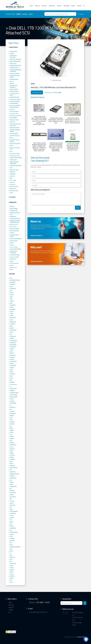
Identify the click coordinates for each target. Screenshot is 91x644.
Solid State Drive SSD (15, 136)
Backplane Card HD (14, 120)
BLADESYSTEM (13, 486)
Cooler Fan (12, 109)
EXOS (11, 441)
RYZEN (11, 313)
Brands (73, 6)
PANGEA (12, 430)
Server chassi (13, 227)
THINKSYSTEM (13, 389)
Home (31, 6)
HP (10, 553)
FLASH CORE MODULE (15, 101)
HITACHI (12, 572)
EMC (11, 561)
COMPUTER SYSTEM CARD (16, 158)
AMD (11, 291)
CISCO (11, 559)
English (19, 14)
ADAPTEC (12, 339)
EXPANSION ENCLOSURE (15, 66)
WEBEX (11, 370)
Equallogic (12, 401)
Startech (12, 295)
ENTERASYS (13, 407)
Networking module (14, 231)
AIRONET (12, 328)
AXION (11, 451)
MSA (11, 470)
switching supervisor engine (15, 94)
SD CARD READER (14, 104)
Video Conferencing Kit (15, 99)
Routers (12, 261)
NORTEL (12, 399)
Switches (12, 245)
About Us (37, 6)
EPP (11, 489)
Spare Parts (52, 6)
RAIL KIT (12, 146)
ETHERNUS (12, 466)
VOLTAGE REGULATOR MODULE (15, 76)
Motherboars (13, 189)
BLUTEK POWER (13, 395)
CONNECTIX (12, 459)
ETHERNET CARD (14, 211)
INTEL (11, 580)
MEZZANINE (13, 309)
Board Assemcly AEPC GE (16, 116)
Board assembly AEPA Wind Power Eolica (15, 106)
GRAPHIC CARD (13, 160)
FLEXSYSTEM (13, 493)
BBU (11, 499)
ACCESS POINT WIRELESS (16, 249)
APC (11, 507)
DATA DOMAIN (13, 345)
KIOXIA (11, 378)
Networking (66, 6)
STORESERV (13, 305)
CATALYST (12, 353)
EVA (11, 543)
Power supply (13, 180)
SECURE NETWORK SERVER (14, 236)
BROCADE (12, 576)
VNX (11, 480)
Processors (12, 184)
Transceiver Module (14, 257)
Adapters (12, 84)
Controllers (12, 182)
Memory (12, 81)
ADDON (12, 503)
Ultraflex (12, 534)
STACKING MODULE (14, 68)
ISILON (11, 286)
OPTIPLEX (12, 424)
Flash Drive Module (14, 111)
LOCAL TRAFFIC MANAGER (16, 239)
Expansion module (14, 170)
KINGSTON (12, 557)
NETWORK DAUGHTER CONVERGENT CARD (15, 222)
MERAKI (12, 495)
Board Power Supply (15, 154)
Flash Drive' (12, 122)
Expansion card (13, 267)
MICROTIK (12, 443)
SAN (11, 524)
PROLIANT (12, 491)
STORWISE (12, 374)
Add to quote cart (37, 92)
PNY (11, 530)
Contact (79, 6)
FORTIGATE (12, 284)
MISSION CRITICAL (14, 532)
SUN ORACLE (13, 497)
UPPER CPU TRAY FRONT (15, 59)
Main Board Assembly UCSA (15, 149)
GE (10, 386)
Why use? (44, 6)
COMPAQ (12, 368)
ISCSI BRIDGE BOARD (15, 255)
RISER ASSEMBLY (14, 209)
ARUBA (11, 482)
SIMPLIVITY (12, 476)
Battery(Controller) (14, 191)
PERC (11, 278)
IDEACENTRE (13, 282)
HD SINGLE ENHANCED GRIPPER (15, 131)
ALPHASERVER (13, 361)
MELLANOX (12, 422)
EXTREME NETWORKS (15, 280)
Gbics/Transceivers (14, 263)
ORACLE (12, 307)
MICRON (12, 364)
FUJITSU (12, 574)
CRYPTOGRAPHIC (14, 511)
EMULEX (12, 568)
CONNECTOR (13, 174)
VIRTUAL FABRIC (13, 397)
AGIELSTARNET (13, 330)
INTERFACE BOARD (14, 91)
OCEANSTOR (13, 514)
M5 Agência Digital (81, 637)
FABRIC (11, 522)
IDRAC (11, 303)
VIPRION (12, 439)
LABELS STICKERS (14, 89)
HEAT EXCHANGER (14, 134)
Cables (11, 168)
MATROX (12, 457)
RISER (11, 428)
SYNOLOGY (12, 357)
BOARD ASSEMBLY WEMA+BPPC (14, 163)
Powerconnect (13, 384)
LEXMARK (12, 382)
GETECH (12, 311)
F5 (10, 405)
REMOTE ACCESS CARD (15, 144)
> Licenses (12, 197)
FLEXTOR (12, 301)
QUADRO (12, 518)
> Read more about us (36, 236)
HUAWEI (12, 436)
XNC (11, 426)
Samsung (12, 501)
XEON (11, 376)
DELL (11, 555)
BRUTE (11, 551)
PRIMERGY (12, 391)
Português (25, 14)
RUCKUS (12, 526)
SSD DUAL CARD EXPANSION (14, 86)
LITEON (11, 332)
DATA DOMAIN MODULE (15, 61)
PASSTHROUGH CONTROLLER (13, 252)
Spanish (31, 14)
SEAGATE (12, 570)
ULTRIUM (12, 54)
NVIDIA (11, 484)
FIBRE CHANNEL (13, 118)
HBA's (11, 178)
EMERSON (12, 449)
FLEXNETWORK (13, 341)
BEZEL (11, 545)
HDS (11, 434)
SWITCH (12, 243)
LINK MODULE (13, 217)
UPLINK (11, 432)
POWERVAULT (13, 445)
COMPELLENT (13, 343)
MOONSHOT (13, 472)
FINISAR (12, 453)
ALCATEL (12, 293)
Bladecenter (13, 355)
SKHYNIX (12, 359)
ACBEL (11, 509)
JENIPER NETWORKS (14, 474)
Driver (11, 151)
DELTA (11, 326)
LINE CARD (12, 207)
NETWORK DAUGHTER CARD (15, 214)
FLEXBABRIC (13, 414)
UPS (11, 520)
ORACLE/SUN (13, 564)
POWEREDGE (13, 288)
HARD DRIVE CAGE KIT (15, 128)
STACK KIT (12, 233)
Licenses (59, 6)
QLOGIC (12, 566)
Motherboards (13, 64)
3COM (11, 351)
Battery (11, 138)
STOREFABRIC (13, 403)
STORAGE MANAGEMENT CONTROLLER (16, 71)
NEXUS (11, 464)
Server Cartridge (14, 247)
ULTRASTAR (12, 324)
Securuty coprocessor (15, 156)
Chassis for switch (14, 114)
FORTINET (12, 539)
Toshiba (12, 516)
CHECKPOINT (13, 347)
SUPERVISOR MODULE (15, 219)
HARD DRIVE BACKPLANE (15, 166)
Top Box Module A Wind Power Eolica (15, 125)
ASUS (11, 549)
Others (11, 193)
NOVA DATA (12, 505)
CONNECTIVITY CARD (14, 97)
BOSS (11, 418)
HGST (11, 461)
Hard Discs (12, 176)
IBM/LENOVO (13, 318)
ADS (11, 334)
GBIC (11, 380)
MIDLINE (12, 416)
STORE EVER (13, 336)
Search (81, 14)
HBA (11, 409)
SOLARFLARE (13, 528)
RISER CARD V (13, 259)
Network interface (14, 186)
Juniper (11, 320)
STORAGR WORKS (14, 393)
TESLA (11, 536)
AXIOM (11, 372)
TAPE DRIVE (12, 172)
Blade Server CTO (14, 224)
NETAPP (12, 578)
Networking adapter (14, 229)
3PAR (11, 297)
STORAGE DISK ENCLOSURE (13, 56)
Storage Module (13, 51)
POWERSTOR (13, 478)
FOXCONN (12, 455)
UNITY (11, 299)
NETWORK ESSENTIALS (15, 547)
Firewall (12, 265)
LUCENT (12, 316)
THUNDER (12, 411)
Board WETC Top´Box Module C (15, 141)
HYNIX (11, 420)
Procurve (12, 447)
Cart (10, 612)
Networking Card (14, 241)
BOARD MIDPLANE (14, 79)
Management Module (15, 74)
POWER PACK (13, 366)
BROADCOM (13, 322)
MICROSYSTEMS (14, 468)
